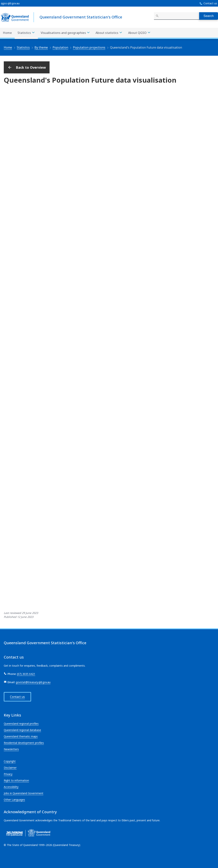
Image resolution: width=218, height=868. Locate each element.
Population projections (89, 47)
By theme (41, 47)
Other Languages (14, 800)
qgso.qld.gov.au (10, 3)
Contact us (210, 3)
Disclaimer (10, 768)
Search (209, 16)
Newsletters (11, 749)
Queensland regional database (22, 730)
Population (60, 47)
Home (7, 33)
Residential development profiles (24, 743)
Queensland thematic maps (21, 736)
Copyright (10, 761)
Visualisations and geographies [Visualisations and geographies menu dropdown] (65, 33)
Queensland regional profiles (21, 724)
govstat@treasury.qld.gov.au (33, 682)
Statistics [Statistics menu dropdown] (26, 33)
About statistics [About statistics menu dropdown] (109, 33)
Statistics (23, 47)
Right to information (16, 780)
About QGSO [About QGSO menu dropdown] (139, 33)
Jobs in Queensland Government (24, 793)
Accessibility (11, 787)
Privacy (8, 774)
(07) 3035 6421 (26, 674)
